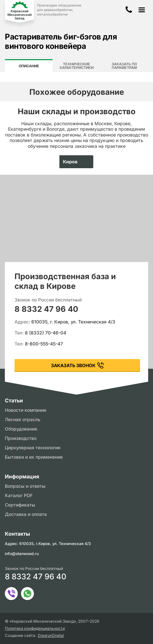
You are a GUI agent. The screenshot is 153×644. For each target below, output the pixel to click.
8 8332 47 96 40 (46, 309)
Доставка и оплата (26, 514)
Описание (29, 66)
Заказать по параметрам (124, 66)
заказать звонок (73, 365)
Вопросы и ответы (25, 486)
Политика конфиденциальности (35, 628)
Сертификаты (20, 505)
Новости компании (25, 410)
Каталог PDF (19, 495)
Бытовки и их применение (34, 457)
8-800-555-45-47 (44, 344)
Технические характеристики (76, 66)
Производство (21, 438)
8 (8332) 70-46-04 (46, 333)
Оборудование (21, 429)
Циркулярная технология (33, 448)
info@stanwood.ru (22, 554)
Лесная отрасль (23, 419)
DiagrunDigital (51, 636)
